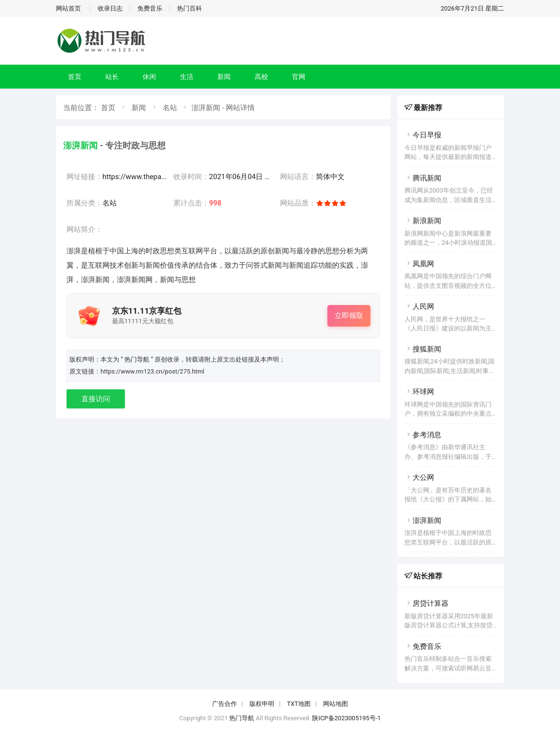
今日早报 (423, 135)
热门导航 (242, 718)
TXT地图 (299, 704)
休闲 (149, 77)
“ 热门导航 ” (138, 359)
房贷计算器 (426, 603)
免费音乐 (150, 8)
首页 (75, 77)
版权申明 (262, 704)
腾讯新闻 (423, 178)
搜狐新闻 (423, 349)
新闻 (224, 77)
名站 (170, 108)
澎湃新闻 (423, 521)
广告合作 (224, 704)
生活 (187, 77)
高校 (261, 77)
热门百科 (190, 8)
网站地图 (336, 704)
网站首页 (68, 8)
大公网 (419, 477)
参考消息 (423, 435)
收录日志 (110, 8)
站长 (112, 77)
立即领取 (349, 316)
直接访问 (96, 399)
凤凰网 (419, 264)
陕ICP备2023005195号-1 (346, 718)
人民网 (419, 306)
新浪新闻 (423, 221)
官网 (299, 77)
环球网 (419, 392)
